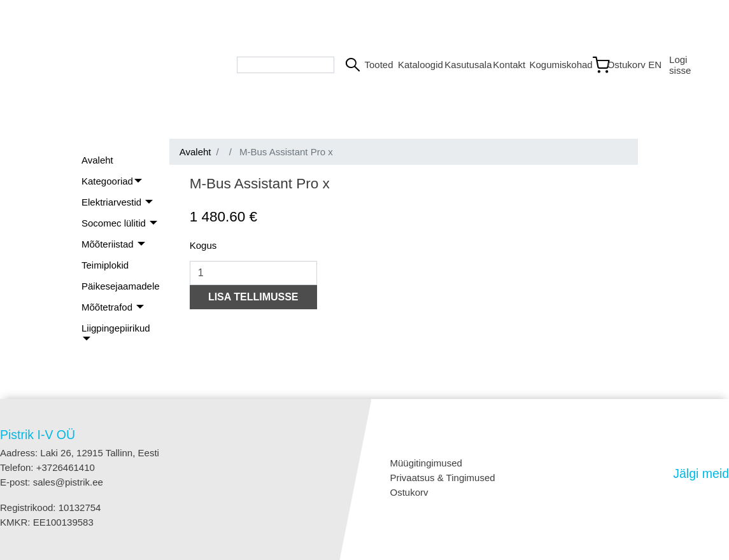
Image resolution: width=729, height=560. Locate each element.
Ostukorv (409, 492)
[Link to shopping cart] (614, 65)
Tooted (376, 65)
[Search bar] (286, 65)
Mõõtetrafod (108, 307)
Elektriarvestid (113, 202)
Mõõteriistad (109, 244)
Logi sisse (680, 65)
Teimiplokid (105, 265)
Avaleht (97, 160)
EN (654, 65)
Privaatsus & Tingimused (443, 478)
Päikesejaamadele (121, 286)
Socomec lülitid (115, 223)
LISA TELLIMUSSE (253, 297)
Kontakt (506, 65)
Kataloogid (416, 65)
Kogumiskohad (555, 65)
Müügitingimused (426, 463)
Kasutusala (464, 65)
